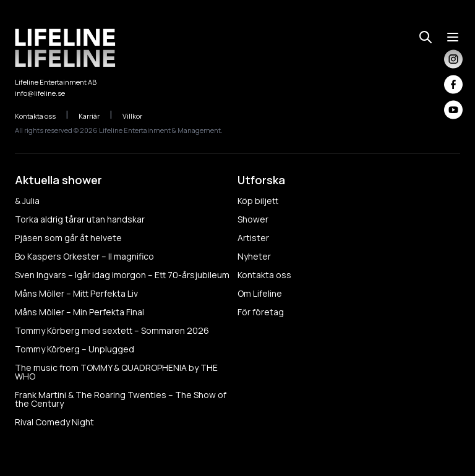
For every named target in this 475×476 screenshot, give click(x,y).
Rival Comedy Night (54, 422)
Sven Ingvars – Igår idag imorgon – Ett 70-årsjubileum (122, 275)
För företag (261, 312)
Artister (253, 238)
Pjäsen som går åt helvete (68, 238)
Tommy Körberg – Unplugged (75, 349)
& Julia (27, 201)
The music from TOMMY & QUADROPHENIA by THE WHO (116, 372)
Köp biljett (258, 201)
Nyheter (254, 256)
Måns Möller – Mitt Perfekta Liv (76, 293)
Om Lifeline (260, 293)
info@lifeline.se (40, 93)
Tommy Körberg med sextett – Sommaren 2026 (112, 330)
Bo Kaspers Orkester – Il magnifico (84, 256)
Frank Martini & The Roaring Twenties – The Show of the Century (121, 399)
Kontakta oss (42, 116)
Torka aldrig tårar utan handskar (80, 219)
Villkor (139, 116)
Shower (253, 219)
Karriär (96, 116)
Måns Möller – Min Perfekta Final (79, 312)
